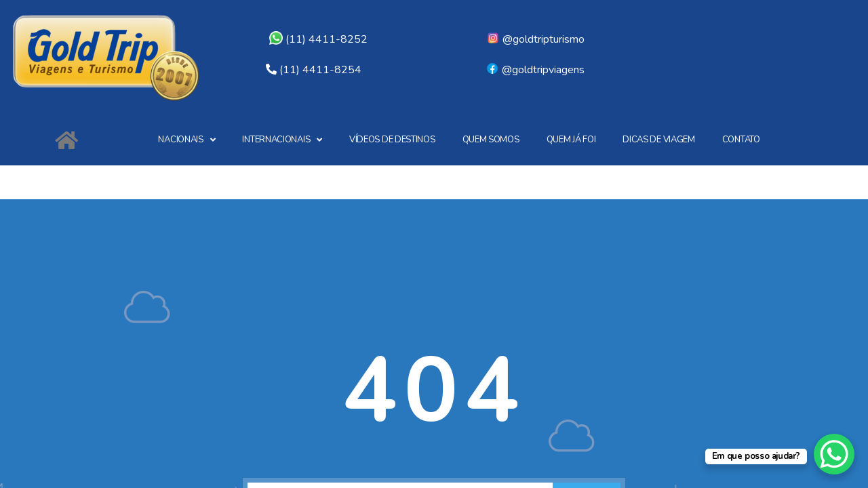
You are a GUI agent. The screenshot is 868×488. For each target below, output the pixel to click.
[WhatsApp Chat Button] (834, 454)
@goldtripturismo (535, 39)
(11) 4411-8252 (318, 39)
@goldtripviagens (535, 70)
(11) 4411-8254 (320, 70)
